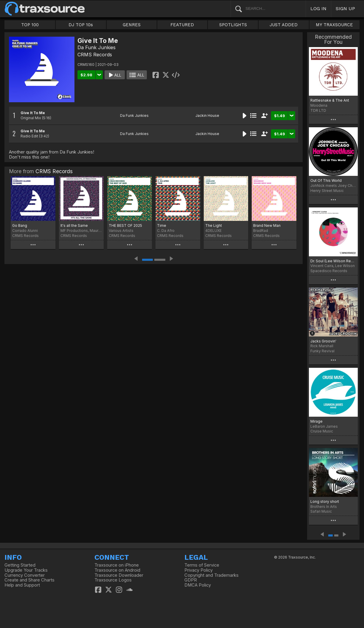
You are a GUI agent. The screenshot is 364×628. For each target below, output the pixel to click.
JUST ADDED (284, 25)
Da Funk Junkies (97, 47)
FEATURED (182, 25)
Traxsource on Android (117, 570)
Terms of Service (202, 565)
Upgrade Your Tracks (26, 570)
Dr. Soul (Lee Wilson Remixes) (333, 261)
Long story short (325, 501)
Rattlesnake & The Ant (330, 100)
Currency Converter (25, 575)
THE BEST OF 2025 (125, 225)
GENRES (132, 25)
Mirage (316, 421)
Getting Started (20, 565)
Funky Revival (322, 351)
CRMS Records (95, 55)
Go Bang (20, 225)
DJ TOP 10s (81, 25)
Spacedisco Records (329, 271)
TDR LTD (318, 110)
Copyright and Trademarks (211, 575)
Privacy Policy (199, 570)
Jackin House (207, 115)
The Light (214, 225)
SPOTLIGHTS (233, 25)
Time (162, 225)
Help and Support (22, 585)
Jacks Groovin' (323, 341)
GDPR (191, 580)
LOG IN (318, 8)
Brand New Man (267, 225)
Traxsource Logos (113, 580)
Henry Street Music (327, 191)
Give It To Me (33, 113)
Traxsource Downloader (119, 575)
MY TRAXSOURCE (334, 25)
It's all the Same (74, 225)
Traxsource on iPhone (117, 565)
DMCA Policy (198, 585)
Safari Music (321, 511)
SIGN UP (345, 8)
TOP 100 (30, 25)
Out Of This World (326, 180)
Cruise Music (322, 431)
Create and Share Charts (29, 580)
